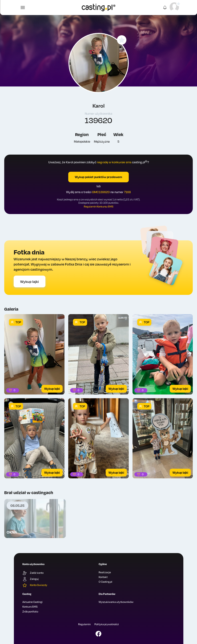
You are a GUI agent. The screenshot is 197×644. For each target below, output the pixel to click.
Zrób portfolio (30, 612)
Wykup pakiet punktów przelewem (98, 177)
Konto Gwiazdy (35, 585)
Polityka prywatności (107, 624)
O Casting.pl (105, 582)
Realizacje (105, 572)
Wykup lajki (30, 281)
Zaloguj (30, 579)
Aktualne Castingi (32, 602)
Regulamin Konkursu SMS (99, 207)
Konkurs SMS (30, 607)
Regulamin (84, 624)
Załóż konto (33, 573)
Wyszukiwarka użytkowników (116, 602)
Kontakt (103, 577)
